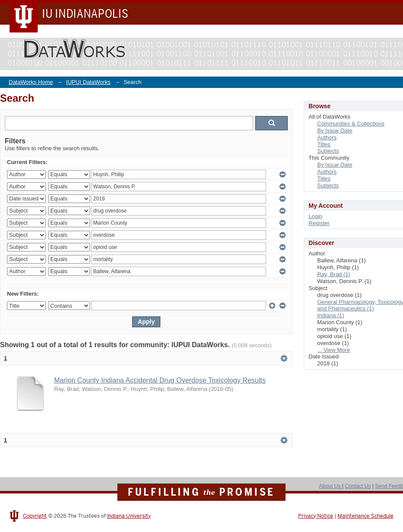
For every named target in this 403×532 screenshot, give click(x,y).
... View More (334, 350)
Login (315, 216)
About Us (330, 486)
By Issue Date (335, 131)
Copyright (35, 516)
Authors (327, 137)
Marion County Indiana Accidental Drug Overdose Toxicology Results (160, 380)
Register (319, 223)
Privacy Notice (316, 516)
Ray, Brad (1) (334, 274)
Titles (324, 144)
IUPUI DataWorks (88, 82)
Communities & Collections (351, 124)
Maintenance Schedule (366, 516)
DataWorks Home (31, 82)
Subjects (328, 151)
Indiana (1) (331, 315)
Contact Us (358, 486)
